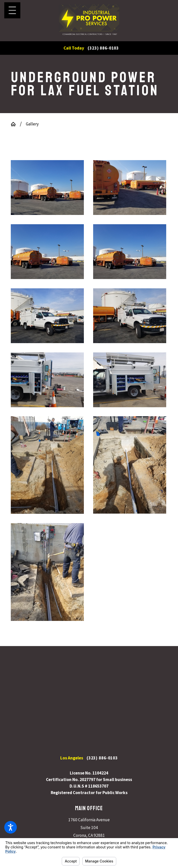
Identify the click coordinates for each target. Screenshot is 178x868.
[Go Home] (15, 124)
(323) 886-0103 (103, 48)
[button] (11, 827)
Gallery (32, 124)
